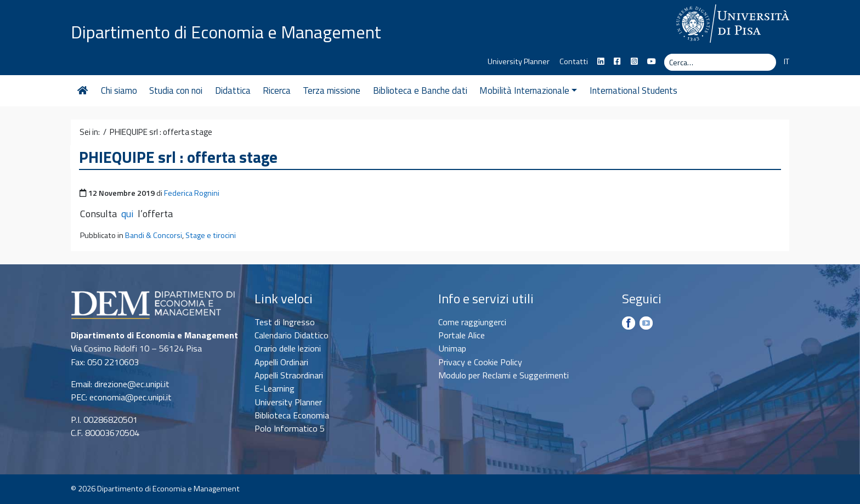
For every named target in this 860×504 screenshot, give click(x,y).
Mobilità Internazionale (528, 90)
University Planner (519, 61)
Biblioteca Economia (292, 415)
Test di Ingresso (285, 322)
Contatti (574, 61)
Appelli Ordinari (281, 362)
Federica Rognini (192, 193)
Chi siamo (119, 90)
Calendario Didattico (292, 335)
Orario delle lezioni (288, 348)
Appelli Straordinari (289, 375)
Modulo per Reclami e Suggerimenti (503, 375)
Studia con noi (176, 90)
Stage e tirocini (211, 235)
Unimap (452, 348)
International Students (633, 90)
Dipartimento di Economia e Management (226, 32)
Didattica (233, 90)
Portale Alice (462, 335)
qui (127, 214)
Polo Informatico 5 (290, 428)
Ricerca (277, 90)
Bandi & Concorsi (154, 235)
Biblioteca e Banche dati (420, 90)
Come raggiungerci (472, 322)
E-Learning (275, 388)
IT (787, 61)
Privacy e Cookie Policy (480, 362)
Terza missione (332, 90)
